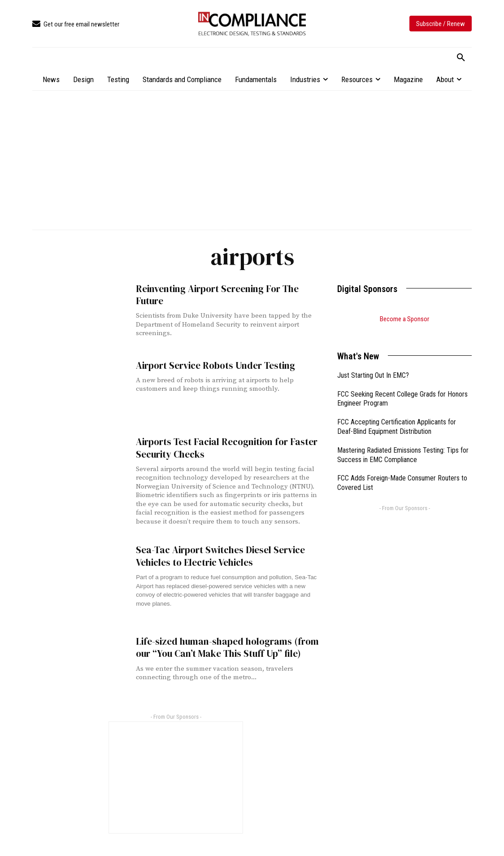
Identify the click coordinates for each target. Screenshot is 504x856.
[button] (461, 58)
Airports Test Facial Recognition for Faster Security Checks (227, 448)
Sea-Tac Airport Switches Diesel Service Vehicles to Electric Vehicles (220, 556)
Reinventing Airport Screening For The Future (217, 295)
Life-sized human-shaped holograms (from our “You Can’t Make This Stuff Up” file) (227, 647)
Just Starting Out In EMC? (373, 364)
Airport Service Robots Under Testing (215, 365)
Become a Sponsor (404, 319)
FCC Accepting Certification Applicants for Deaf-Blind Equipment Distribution (397, 415)
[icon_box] (76, 24)
